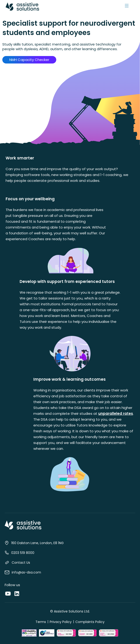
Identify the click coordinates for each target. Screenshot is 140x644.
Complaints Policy (90, 622)
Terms (41, 622)
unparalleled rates (116, 413)
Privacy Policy (61, 622)
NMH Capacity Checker (29, 60)
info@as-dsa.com (26, 572)
